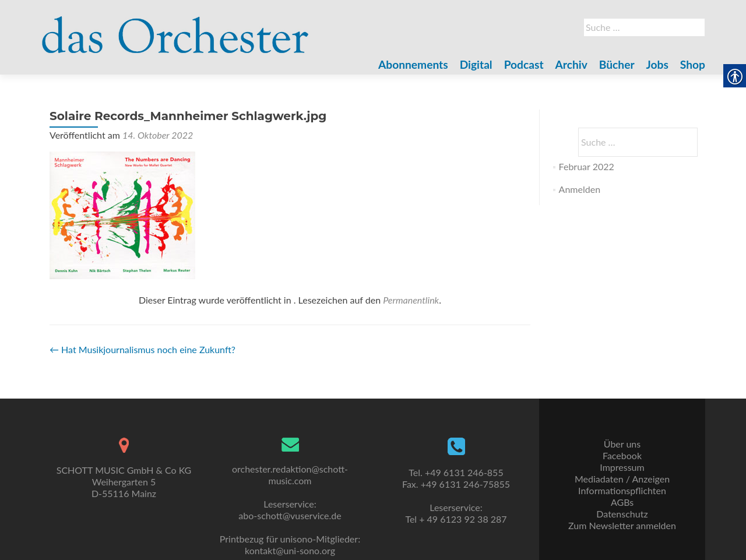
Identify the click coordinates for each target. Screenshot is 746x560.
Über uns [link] (622, 444)
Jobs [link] (657, 64)
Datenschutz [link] (622, 514)
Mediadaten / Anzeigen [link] (622, 479)
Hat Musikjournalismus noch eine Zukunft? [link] (142, 349)
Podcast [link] (524, 64)
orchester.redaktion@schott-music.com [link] (290, 475)
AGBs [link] (622, 502)
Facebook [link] (622, 455)
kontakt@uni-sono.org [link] (290, 550)
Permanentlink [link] (411, 300)
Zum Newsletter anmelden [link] (622, 525)
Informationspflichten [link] (622, 490)
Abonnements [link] (413, 64)
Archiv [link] (571, 64)
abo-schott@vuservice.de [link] (290, 515)
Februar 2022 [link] (587, 166)
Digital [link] (476, 64)
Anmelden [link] (580, 189)
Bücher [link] (617, 64)
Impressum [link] (622, 467)
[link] (175, 28)
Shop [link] (693, 64)
